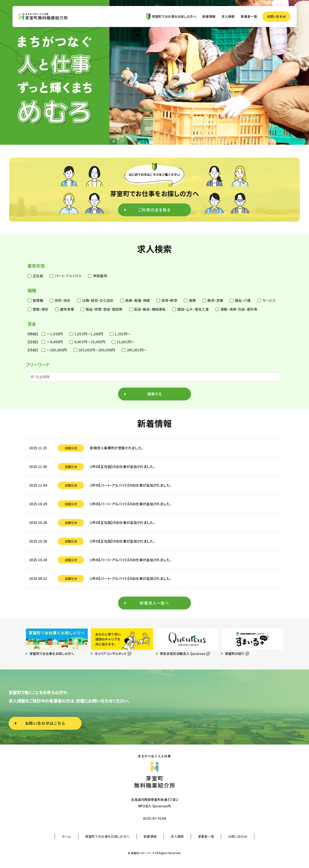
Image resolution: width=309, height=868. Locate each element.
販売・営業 (213, 300)
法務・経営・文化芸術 (95, 300)
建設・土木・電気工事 (190, 309)
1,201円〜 (120, 334)
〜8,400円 (52, 342)
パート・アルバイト (66, 276)
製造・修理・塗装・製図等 (101, 309)
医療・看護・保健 (135, 300)
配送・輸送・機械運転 (147, 309)
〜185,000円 (54, 350)
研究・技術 (60, 300)
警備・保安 (38, 309)
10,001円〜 (123, 342)
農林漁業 (64, 309)
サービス (266, 300)
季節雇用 (98, 276)
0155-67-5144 (154, 818)
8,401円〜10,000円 (87, 342)
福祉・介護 (240, 300)
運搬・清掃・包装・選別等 (236, 309)
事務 (190, 300)
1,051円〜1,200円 (86, 334)
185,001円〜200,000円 (94, 350)
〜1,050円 (52, 334)
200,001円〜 (134, 350)
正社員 (35, 276)
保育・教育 (167, 300)
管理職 (35, 300)
